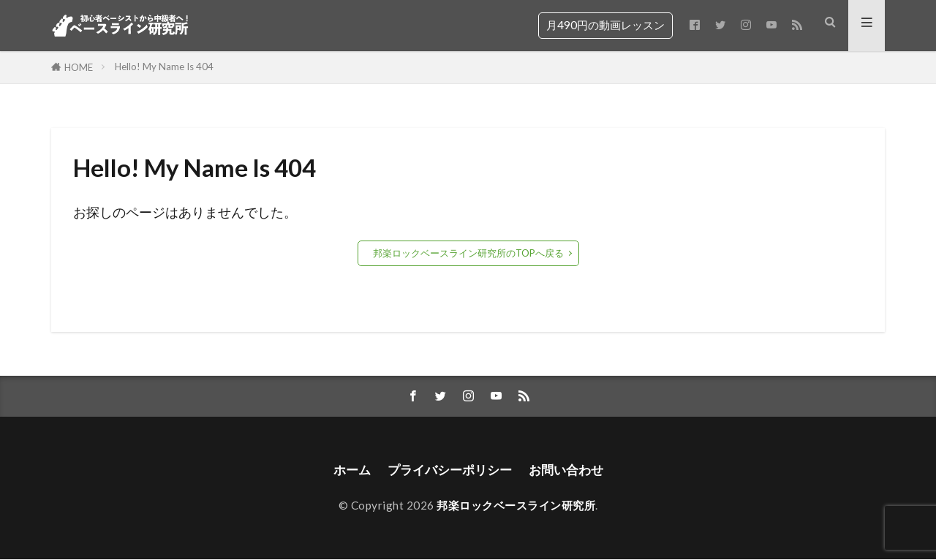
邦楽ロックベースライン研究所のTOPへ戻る (468, 253)
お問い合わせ (570, 470)
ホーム (346, 470)
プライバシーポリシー (448, 470)
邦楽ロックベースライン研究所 (516, 506)
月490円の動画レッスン (605, 25)
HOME (79, 67)
